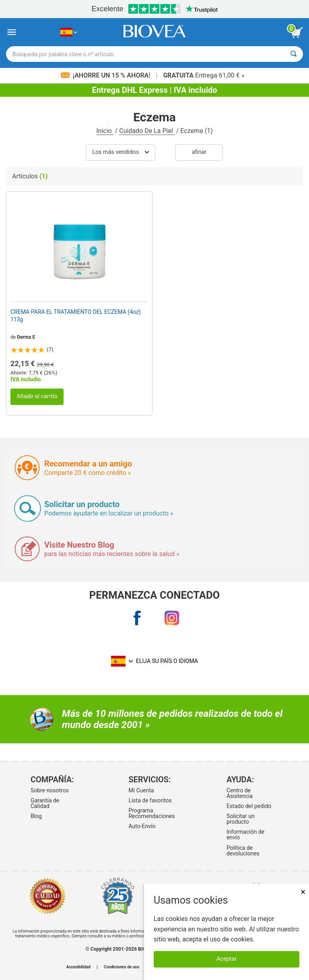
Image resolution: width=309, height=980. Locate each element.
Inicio (105, 131)
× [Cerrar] (303, 892)
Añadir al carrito (37, 396)
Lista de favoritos (150, 800)
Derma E (26, 337)
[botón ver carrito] (297, 33)
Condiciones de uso (122, 967)
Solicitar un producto (241, 819)
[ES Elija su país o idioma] (69, 32)
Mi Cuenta (141, 790)
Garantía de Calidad (45, 803)
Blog (36, 816)
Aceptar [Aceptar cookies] (227, 959)
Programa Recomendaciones (151, 813)
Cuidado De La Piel (147, 131)
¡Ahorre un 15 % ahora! (106, 75)
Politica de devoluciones (243, 851)
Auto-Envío (142, 826)
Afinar (199, 152)
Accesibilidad (78, 967)
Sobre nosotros (50, 790)
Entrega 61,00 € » (204, 75)
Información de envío (245, 835)
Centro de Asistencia (240, 793)
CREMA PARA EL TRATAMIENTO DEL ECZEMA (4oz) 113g (76, 315)
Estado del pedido (249, 806)
